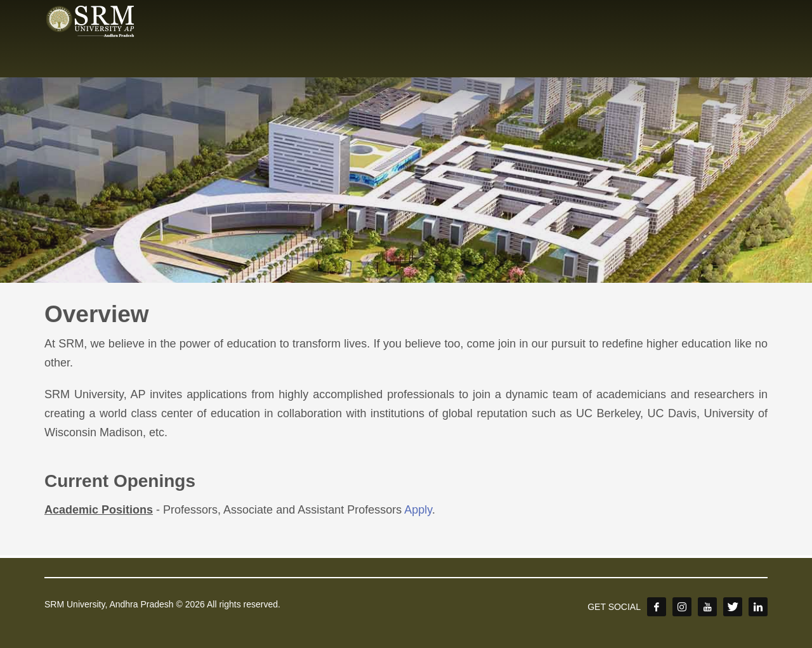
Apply (418, 510)
